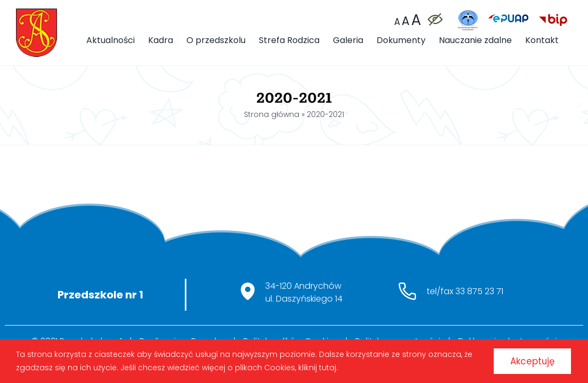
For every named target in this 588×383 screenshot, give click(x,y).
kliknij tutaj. (328, 366)
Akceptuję (526, 359)
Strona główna (272, 114)
